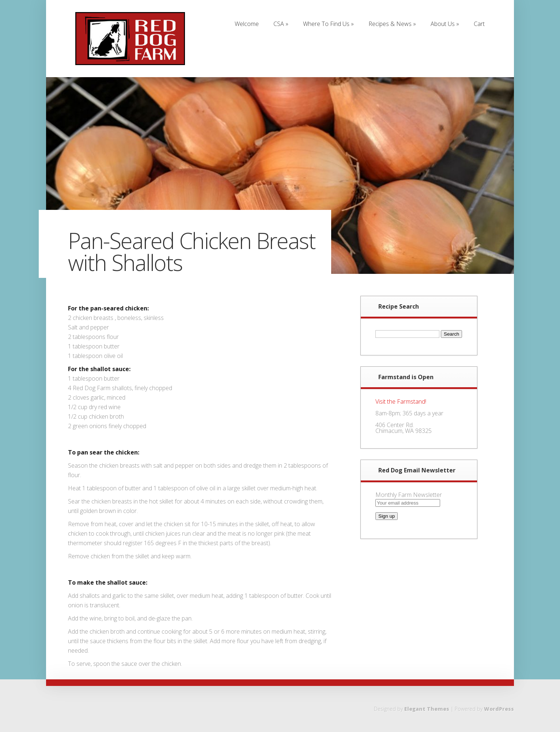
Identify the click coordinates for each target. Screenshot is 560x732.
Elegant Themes (427, 709)
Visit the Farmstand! (401, 401)
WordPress (499, 709)
